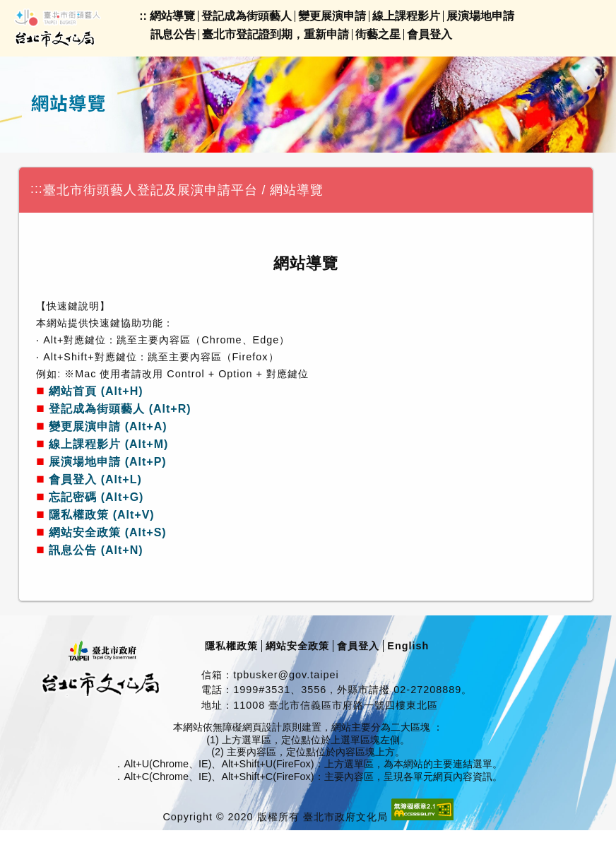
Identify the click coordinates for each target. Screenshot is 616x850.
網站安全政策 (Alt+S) (107, 532)
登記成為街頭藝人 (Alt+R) (120, 409)
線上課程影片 (406, 16)
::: (37, 189)
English (408, 646)
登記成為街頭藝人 (247, 16)
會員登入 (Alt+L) (95, 479)
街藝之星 (378, 34)
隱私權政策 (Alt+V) (101, 515)
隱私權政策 (231, 646)
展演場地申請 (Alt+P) (107, 462)
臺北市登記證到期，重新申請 (276, 34)
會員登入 (430, 34)
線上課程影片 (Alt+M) (108, 444)
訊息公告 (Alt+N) (96, 550)
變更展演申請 (332, 16)
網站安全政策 (297, 646)
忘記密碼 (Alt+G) (96, 497)
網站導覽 (172, 16)
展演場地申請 (480, 16)
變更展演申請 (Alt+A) (108, 426)
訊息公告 (173, 34)
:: (143, 16)
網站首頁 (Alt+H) (96, 391)
